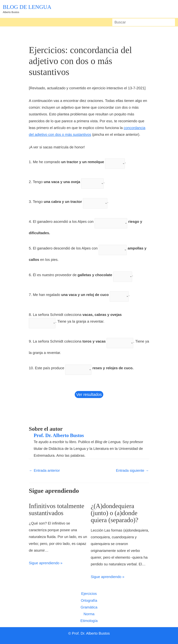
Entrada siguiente (132, 470)
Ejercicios (89, 594)
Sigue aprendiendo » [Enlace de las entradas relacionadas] (46, 570)
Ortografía (89, 600)
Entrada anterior (44, 470)
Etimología (89, 621)
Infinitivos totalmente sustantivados (48, 513)
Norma (89, 614)
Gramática (89, 607)
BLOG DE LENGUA (27, 7)
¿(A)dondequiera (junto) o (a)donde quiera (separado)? (117, 513)
